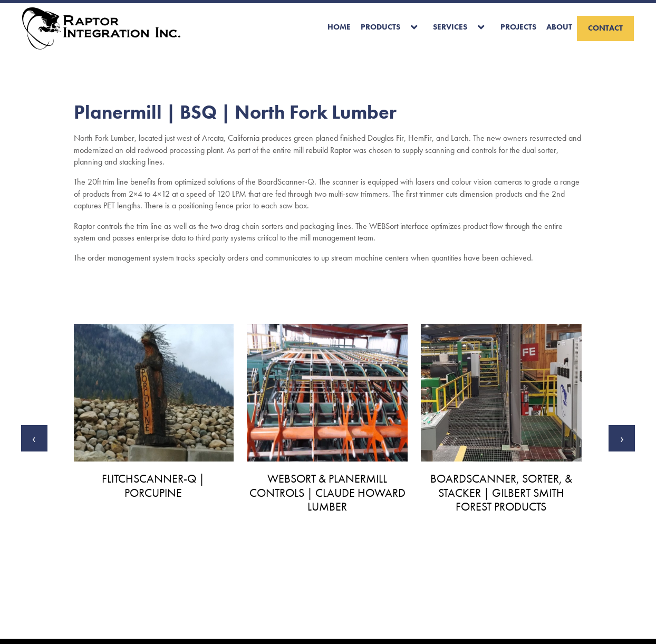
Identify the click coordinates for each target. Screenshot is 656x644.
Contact (605, 28)
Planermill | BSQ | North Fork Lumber (235, 112)
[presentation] (34, 438)
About (559, 27)
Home (339, 27)
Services (450, 27)
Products (380, 27)
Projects (518, 27)
